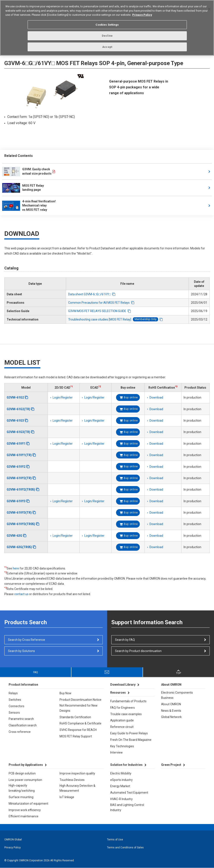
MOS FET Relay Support (76, 736)
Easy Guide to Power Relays (129, 733)
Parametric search (21, 719)
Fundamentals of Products (128, 701)
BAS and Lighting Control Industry (127, 807)
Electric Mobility (121, 773)
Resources (118, 693)
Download (156, 397)
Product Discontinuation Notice (80, 700)
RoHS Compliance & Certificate (80, 723)
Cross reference (20, 732)
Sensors (14, 713)
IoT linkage (67, 797)
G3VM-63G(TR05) (19, 547)
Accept (107, 46)
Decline (107, 35)
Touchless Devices (72, 780)
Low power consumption (25, 780)
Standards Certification (75, 717)
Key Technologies (122, 746)
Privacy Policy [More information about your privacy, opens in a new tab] (142, 14)
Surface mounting (21, 797)
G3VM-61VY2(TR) (19, 478)
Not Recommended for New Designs (79, 708)
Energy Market (120, 786)
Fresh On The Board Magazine (131, 740)
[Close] (209, 8)
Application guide (122, 720)
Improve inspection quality (77, 773)
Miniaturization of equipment (28, 804)
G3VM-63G (14, 536)
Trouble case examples (126, 714)
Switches (15, 700)
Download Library (123, 685)
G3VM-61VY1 (16, 444)
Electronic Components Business (177, 695)
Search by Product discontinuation (138, 651)
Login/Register (63, 397)
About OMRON (171, 704)
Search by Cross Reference (27, 640)
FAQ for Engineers (123, 708)
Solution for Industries (126, 765)
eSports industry (121, 780)
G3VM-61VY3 (16, 501)
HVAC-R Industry (121, 799)
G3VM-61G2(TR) (18, 409)
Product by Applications (26, 765)
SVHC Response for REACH (78, 730)
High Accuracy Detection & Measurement (77, 788)
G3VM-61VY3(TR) (19, 513)
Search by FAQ (125, 640)
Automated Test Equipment (129, 793)
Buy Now (65, 693)
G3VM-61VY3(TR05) (21, 524)
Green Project (171, 765)
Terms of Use (115, 840)
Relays (13, 693)
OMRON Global (13, 840)
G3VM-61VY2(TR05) (21, 490)
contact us (21, 594)
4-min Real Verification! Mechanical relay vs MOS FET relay (29, 206)
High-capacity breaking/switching (22, 788)
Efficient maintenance (24, 816)
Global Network (171, 717)
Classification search (23, 725)
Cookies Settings (107, 24)
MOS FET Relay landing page (23, 188)
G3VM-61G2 (15, 397)
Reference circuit (122, 727)
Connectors (17, 706)
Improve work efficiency (25, 810)
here (16, 568)
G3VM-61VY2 (16, 467)
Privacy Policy (13, 848)
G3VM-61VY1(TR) (19, 455)
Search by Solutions (21, 651)
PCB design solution (22, 773)
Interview (116, 752)
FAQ (36, 672)
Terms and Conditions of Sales (125, 848)
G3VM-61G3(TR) (18, 432)
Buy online (131, 397)
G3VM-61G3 (15, 421)
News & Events (171, 711)
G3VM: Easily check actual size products (27, 172)
